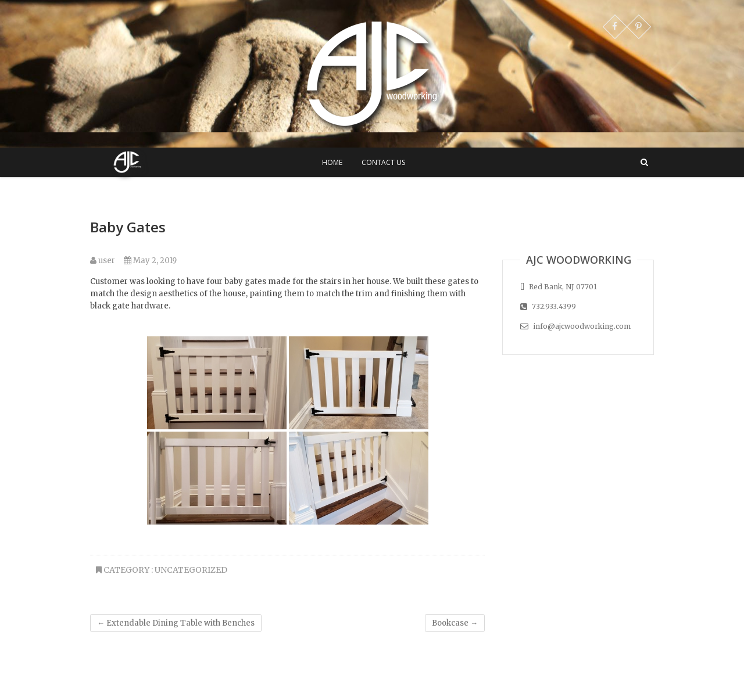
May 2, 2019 (150, 261)
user (103, 261)
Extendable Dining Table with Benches (176, 623)
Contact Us (383, 162)
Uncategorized (191, 570)
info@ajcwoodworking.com (575, 326)
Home (332, 162)
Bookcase (455, 623)
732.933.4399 (548, 306)
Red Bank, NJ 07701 (559, 287)
